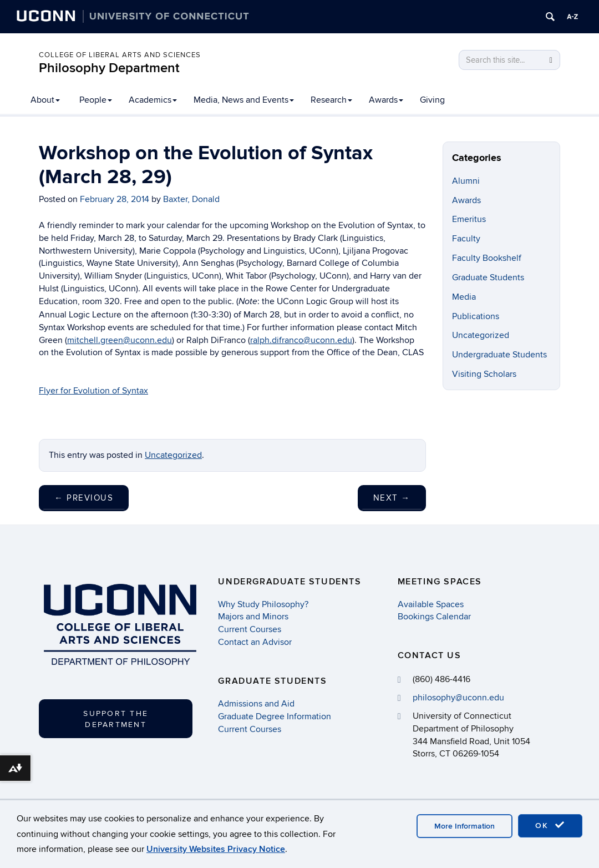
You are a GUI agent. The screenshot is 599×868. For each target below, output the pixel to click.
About (45, 100)
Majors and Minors (253, 617)
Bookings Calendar (434, 617)
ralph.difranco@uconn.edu (301, 340)
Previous (84, 498)
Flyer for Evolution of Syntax (93, 391)
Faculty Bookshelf (487, 258)
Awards (386, 100)
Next (392, 498)
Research (331, 100)
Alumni (466, 181)
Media (464, 297)
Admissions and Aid (256, 704)
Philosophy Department (109, 68)
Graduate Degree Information (275, 716)
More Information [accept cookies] (465, 826)
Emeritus (469, 219)
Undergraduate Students (499, 355)
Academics (153, 100)
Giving (432, 100)
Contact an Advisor (255, 642)
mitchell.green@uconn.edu (120, 340)
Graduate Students (488, 277)
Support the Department (116, 719)
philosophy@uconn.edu (458, 698)
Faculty (466, 239)
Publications (476, 316)
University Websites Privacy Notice (216, 849)
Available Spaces (431, 604)
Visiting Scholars (484, 374)
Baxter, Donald (191, 199)
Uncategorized (173, 455)
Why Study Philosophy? (263, 604)
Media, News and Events (244, 100)
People (96, 100)
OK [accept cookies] (550, 825)
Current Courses (250, 629)
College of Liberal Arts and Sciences (120, 55)
